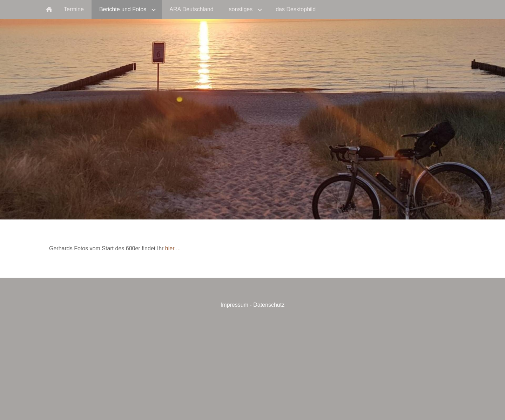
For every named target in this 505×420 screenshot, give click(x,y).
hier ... (173, 248)
